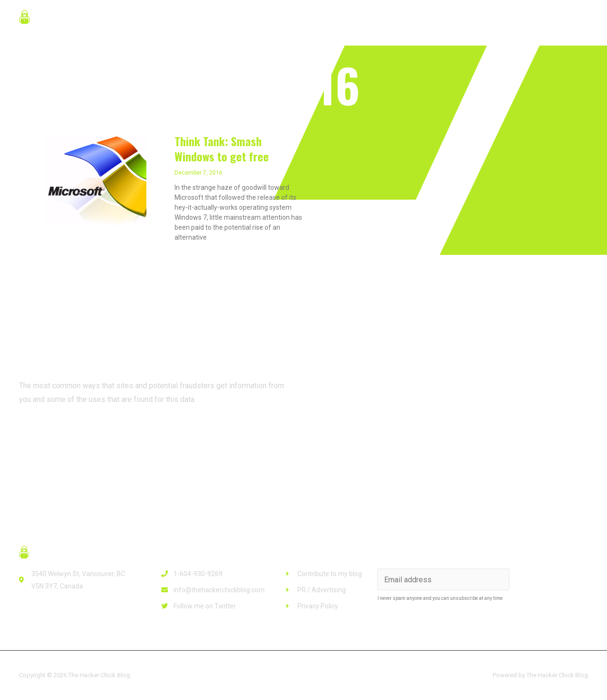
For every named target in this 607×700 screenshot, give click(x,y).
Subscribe (550, 579)
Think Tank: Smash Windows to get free (222, 148)
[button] (57, 435)
